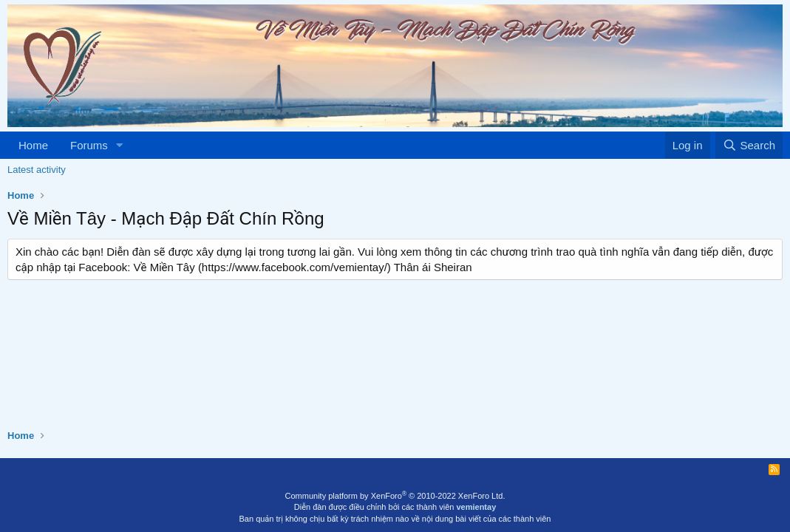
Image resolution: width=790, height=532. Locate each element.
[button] (120, 145)
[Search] (749, 145)
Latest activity (37, 170)
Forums (89, 145)
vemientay (476, 507)
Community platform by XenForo (395, 496)
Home (33, 145)
